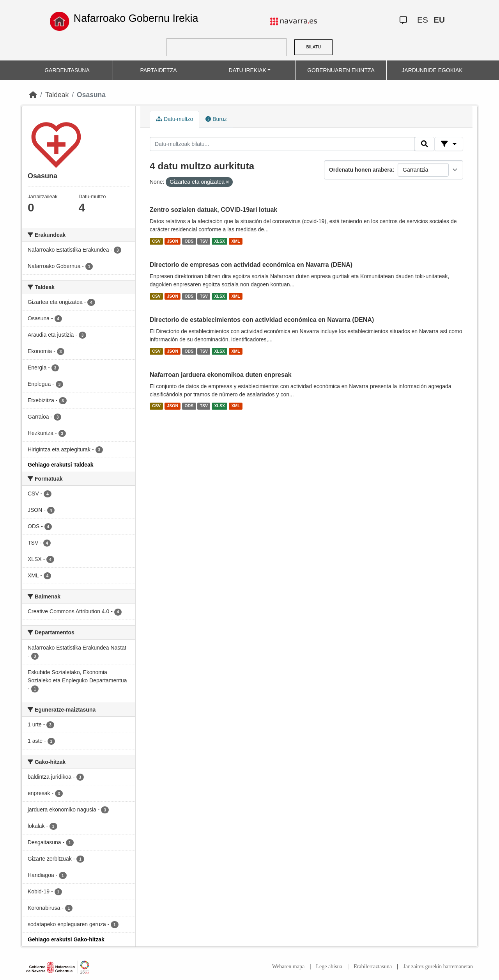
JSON (173, 241)
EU (439, 20)
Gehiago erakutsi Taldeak (61, 465)
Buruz (216, 119)
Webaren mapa (288, 967)
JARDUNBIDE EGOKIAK (432, 70)
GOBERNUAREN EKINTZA (341, 70)
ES (423, 20)
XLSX (220, 241)
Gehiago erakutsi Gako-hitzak (66, 939)
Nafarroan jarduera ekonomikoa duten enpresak (221, 375)
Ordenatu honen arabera (361, 170)
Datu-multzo (174, 119)
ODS (189, 241)
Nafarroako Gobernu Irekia (136, 18)
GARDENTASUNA (67, 70)
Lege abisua (329, 967)
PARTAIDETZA (158, 70)
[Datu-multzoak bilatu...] (282, 144)
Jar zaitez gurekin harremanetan (438, 967)
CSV (156, 241)
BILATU (313, 47)
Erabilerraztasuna (373, 967)
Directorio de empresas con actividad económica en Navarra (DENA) (251, 265)
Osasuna (91, 95)
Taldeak (57, 95)
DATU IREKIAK (248, 70)
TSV (204, 241)
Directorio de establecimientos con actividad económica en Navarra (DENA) (262, 320)
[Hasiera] (33, 95)
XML (236, 241)
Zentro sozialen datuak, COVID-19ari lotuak (213, 210)
